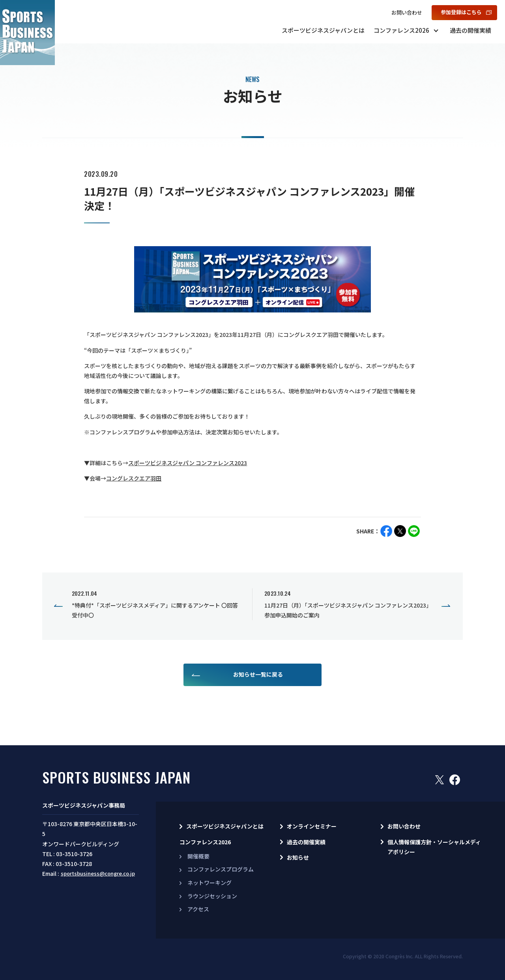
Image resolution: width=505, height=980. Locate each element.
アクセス (198, 909)
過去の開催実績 (470, 30)
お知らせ (298, 857)
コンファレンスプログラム (221, 869)
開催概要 (198, 856)
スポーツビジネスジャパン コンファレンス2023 (188, 463)
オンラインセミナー (312, 826)
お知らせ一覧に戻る (258, 674)
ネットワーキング (209, 883)
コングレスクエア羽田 (134, 478)
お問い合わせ (407, 12)
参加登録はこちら (461, 12)
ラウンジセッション (212, 896)
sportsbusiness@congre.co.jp (98, 873)
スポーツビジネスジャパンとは (323, 30)
